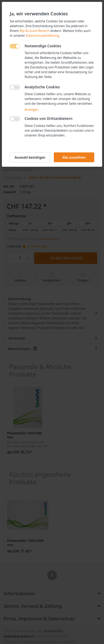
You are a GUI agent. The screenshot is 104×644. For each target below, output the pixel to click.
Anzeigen (31, 109)
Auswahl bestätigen (30, 157)
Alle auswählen (74, 157)
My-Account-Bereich (35, 31)
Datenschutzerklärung (42, 35)
